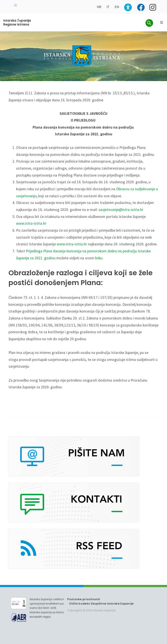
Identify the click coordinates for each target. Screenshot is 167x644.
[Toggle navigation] (15, 5)
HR (99, 7)
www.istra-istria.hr (31, 223)
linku (99, 258)
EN (117, 7)
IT (108, 7)
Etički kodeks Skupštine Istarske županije (101, 604)
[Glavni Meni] (162, 22)
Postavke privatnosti (84, 599)
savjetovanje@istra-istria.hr (121, 210)
